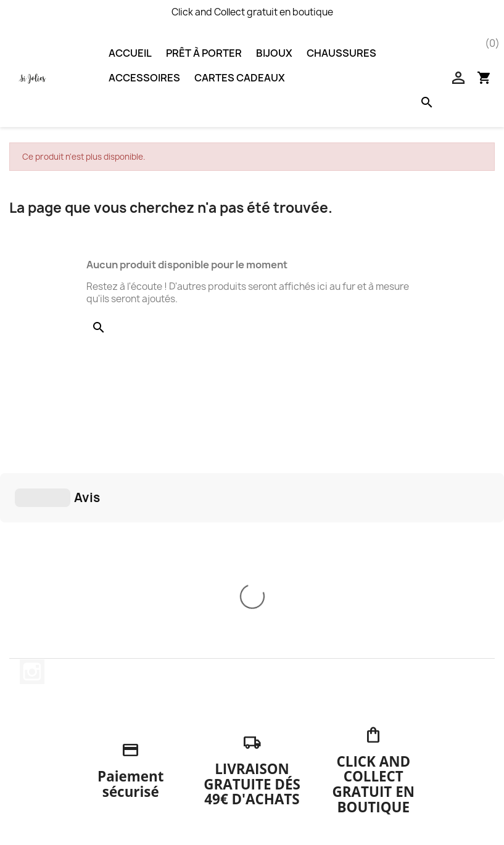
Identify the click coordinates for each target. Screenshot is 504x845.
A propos (159, 774)
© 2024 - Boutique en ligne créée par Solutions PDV (252, 829)
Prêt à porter (204, 53)
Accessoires (144, 78)
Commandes (288, 742)
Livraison (159, 713)
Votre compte (301, 691)
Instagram (32, 487)
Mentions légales (176, 729)
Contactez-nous (176, 790)
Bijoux (274, 53)
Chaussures (341, 53)
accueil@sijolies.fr (426, 811)
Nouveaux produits (59, 713)
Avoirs (275, 758)
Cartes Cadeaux (240, 78)
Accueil (130, 53)
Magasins (160, 806)
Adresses (282, 774)
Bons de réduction (301, 790)
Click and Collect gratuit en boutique (252, 12)
